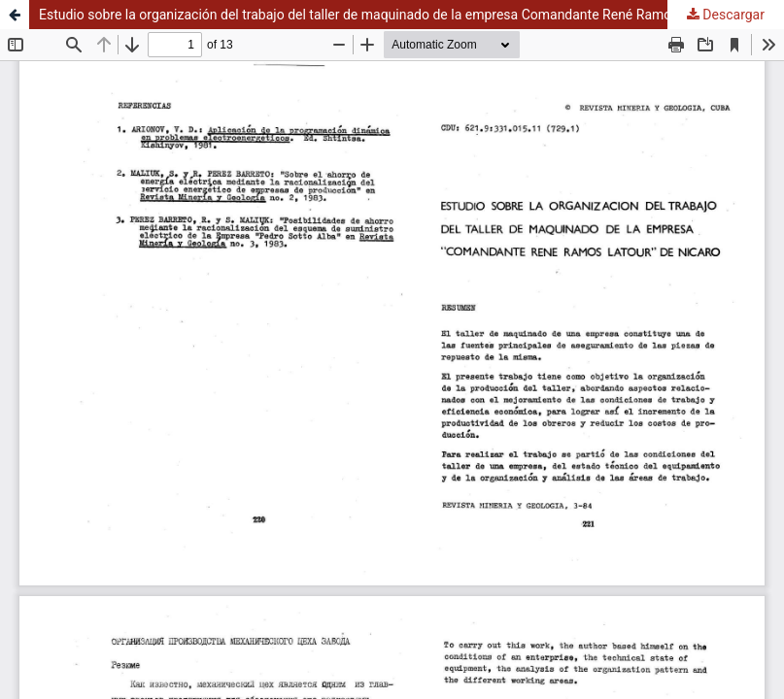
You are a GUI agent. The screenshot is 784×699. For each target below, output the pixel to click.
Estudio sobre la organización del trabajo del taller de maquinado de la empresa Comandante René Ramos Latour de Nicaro (410, 15)
